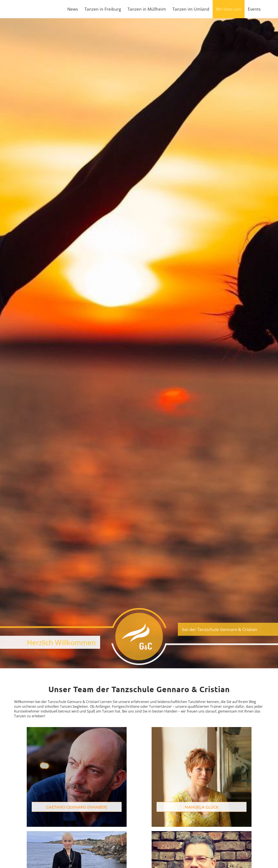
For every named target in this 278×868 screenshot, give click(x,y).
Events (254, 9)
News (73, 9)
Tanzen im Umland (191, 9)
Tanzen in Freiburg (103, 9)
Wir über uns (229, 9)
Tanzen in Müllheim (147, 9)
